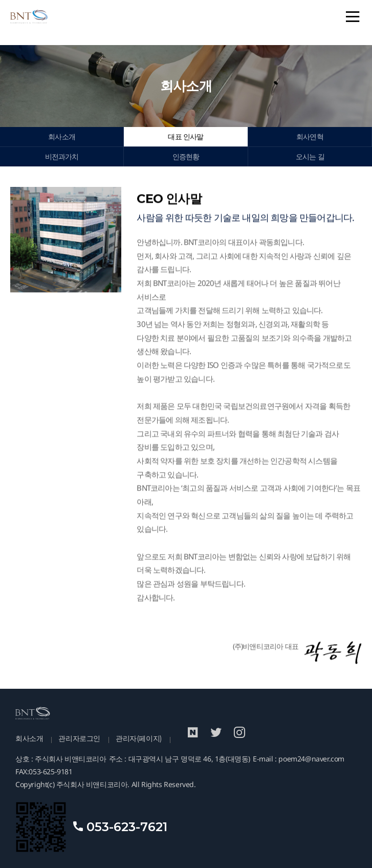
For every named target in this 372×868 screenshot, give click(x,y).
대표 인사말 (185, 137)
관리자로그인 (79, 738)
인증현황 (186, 157)
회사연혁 (310, 137)
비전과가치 (62, 157)
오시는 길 (310, 157)
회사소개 (62, 137)
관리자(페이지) (139, 738)
